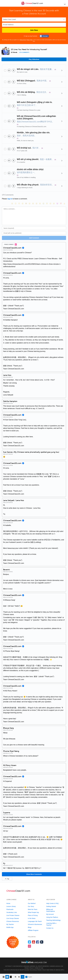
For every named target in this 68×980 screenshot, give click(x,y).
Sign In (10, 199)
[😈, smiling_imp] (57, 203)
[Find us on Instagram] (30, 946)
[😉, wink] (40, 203)
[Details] (62, 70)
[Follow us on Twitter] (30, 942)
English (29, 977)
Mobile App (10, 927)
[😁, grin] (19, 203)
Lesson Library (11, 906)
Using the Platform (52, 917)
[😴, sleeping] (50, 203)
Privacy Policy (30, 40)
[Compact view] (4, 977)
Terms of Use (23, 40)
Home (8, 903)
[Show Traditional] (19, 977)
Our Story (31, 906)
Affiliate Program (33, 930)
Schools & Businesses (35, 924)
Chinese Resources (13, 921)
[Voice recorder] (14, 70)
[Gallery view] (11, 977)
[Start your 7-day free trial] (13, 942)
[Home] (32, 5)
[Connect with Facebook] (44, 36)
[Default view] (7, 977)
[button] (65, 3)
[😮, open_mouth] (54, 203)
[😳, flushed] (16, 203)
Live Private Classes (13, 915)
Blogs (30, 927)
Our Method (32, 903)
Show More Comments (34, 874)
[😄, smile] (12, 203)
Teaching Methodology (53, 920)
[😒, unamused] (23, 203)
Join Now (34, 30)
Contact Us (50, 928)
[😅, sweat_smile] (37, 203)
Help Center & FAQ (52, 903)
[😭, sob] (43, 203)
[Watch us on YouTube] (34, 942)
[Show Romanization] (23, 977)
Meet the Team (33, 909)
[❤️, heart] (61, 203)
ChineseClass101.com (56, 966)
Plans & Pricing (33, 915)
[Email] (34, 233)
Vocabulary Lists (12, 912)
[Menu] (3, 3)
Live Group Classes (13, 918)
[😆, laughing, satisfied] (33, 203)
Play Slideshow (34, 59)
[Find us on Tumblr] (42, 942)
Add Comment (34, 238)
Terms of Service (55, 970)
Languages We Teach (35, 921)
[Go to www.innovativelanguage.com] (34, 962)
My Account (50, 914)
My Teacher (10, 924)
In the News (32, 918)
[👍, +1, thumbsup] (64, 203)
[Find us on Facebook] (38, 942)
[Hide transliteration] (15, 977)
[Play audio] (9, 70)
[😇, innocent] (47, 203)
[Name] (34, 228)
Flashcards (10, 909)
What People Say (33, 912)
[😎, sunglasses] (26, 203)
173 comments (24, 52)
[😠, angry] (30, 203)
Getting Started (51, 906)
